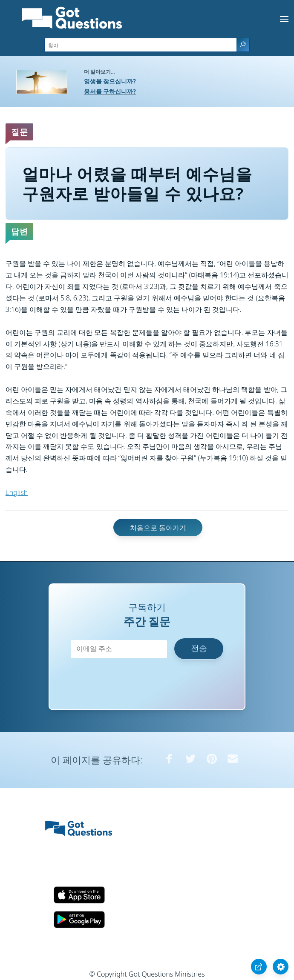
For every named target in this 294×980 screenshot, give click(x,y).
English (17, 492)
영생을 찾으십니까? (110, 81)
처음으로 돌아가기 (158, 528)
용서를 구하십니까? (110, 91)
